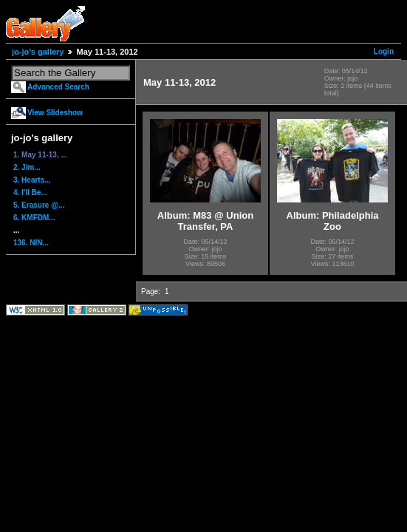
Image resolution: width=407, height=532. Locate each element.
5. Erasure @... (39, 205)
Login (384, 51)
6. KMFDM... (34, 218)
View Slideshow (55, 113)
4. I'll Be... (30, 192)
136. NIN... (31, 243)
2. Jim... (27, 167)
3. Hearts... (32, 180)
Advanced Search (58, 87)
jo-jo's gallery (38, 52)
